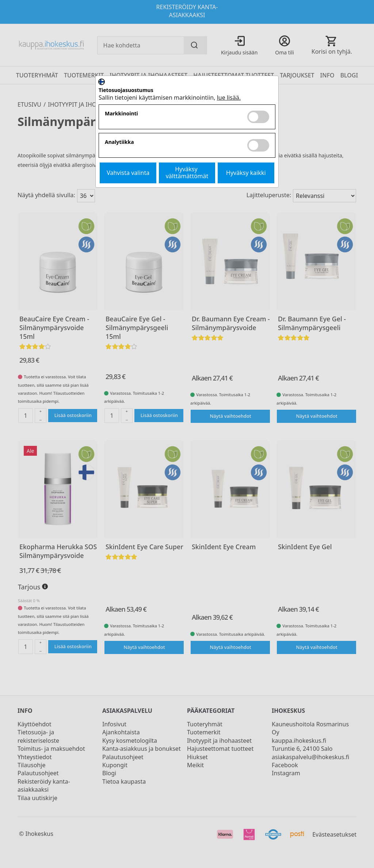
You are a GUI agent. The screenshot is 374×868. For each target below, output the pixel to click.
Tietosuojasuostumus (126, 90)
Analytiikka (119, 142)
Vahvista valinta (128, 173)
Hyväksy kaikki (246, 173)
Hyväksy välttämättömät (187, 173)
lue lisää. (229, 97)
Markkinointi (121, 114)
